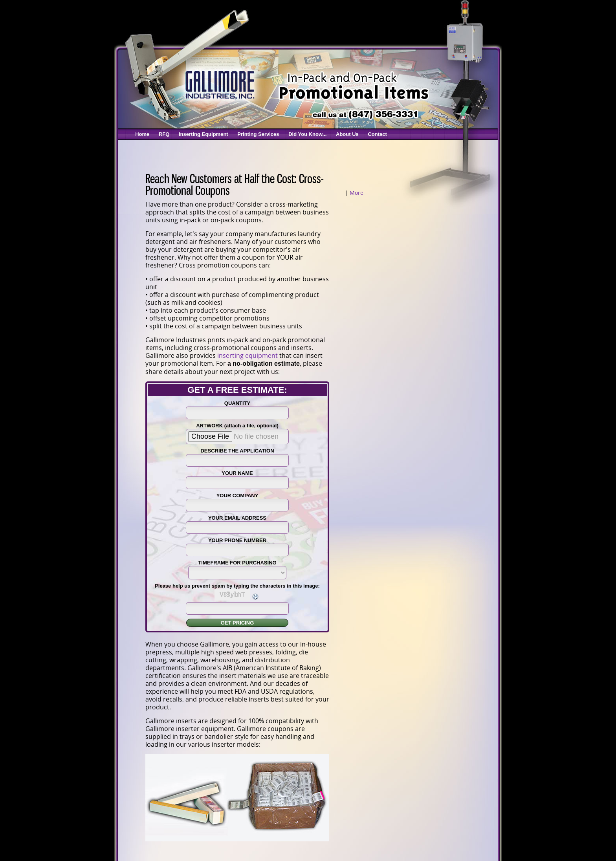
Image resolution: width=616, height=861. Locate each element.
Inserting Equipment (203, 134)
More (357, 193)
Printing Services (258, 134)
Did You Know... (307, 134)
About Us (347, 134)
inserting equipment (247, 355)
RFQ (164, 134)
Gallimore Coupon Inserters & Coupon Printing (219, 84)
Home (142, 134)
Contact (377, 134)
